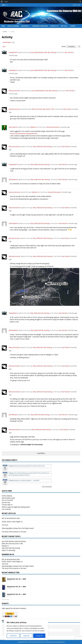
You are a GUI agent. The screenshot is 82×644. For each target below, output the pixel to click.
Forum (73, 26)
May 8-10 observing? (9, 550)
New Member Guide (8, 498)
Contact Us (54, 26)
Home (3, 26)
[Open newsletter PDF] (4, 580)
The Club (64, 26)
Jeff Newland (13, 179)
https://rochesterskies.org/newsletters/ (24, 134)
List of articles (6, 509)
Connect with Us (7, 505)
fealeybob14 (13, 52)
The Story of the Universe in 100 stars (14, 532)
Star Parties (69, 52)
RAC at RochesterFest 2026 (11, 518)
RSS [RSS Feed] (4, 47)
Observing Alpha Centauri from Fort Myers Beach (18, 528)
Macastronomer (14, 91)
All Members (9, 42)
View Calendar (47, 487)
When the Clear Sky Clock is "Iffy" (43, 109)
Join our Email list (7, 500)
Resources (25, 26)
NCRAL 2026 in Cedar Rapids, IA (12, 522)
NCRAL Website (7, 496)
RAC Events (67, 109)
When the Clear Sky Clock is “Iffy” (12, 544)
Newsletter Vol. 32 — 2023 (16, 594)
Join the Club (6, 502)
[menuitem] (2, 2)
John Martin (13, 127)
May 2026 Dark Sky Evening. (43, 146)
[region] (26, 630)
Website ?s (34, 127)
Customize (13, 636)
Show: (64, 46)
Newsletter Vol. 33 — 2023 (16, 587)
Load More (41, 453)
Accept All (39, 636)
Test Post (5, 525)
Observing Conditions (40, 26)
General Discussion (53, 127)
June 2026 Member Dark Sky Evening (43, 52)
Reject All (26, 636)
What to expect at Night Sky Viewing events (16, 507)
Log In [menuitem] (6, 2)
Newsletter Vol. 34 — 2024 (16, 579)
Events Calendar (13, 26)
